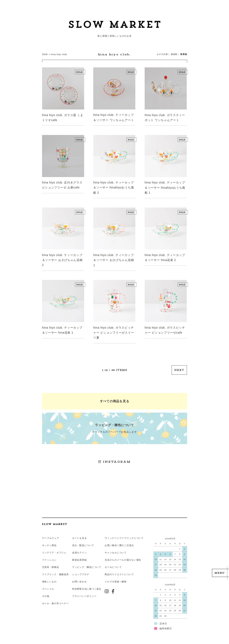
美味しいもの (49, 577)
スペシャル (48, 584)
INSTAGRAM (115, 459)
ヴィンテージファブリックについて (124, 534)
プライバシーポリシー (84, 592)
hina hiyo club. (59, 54)
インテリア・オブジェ (54, 549)
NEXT (180, 368)
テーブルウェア (51, 534)
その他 (46, 592)
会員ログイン (79, 549)
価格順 (174, 54)
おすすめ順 (162, 54)
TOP (45, 54)
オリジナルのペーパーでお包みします (115, 425)
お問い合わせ (79, 577)
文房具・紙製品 (51, 563)
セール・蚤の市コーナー (55, 599)
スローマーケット (115, 26)
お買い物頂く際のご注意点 (119, 541)
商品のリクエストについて (119, 570)
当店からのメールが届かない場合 (123, 556)
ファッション (49, 556)
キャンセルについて (115, 549)
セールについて (113, 563)
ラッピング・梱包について (87, 563)
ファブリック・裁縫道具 (55, 570)
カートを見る (79, 534)
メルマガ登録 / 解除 (115, 577)
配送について (87, 541)
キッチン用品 (49, 541)
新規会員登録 (79, 556)
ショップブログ (81, 570)
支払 (75, 541)
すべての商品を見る (114, 399)
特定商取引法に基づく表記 (87, 584)
